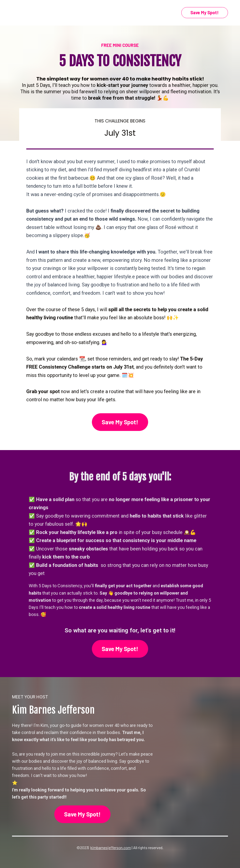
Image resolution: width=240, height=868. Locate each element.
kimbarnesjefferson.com (111, 848)
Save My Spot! (205, 13)
